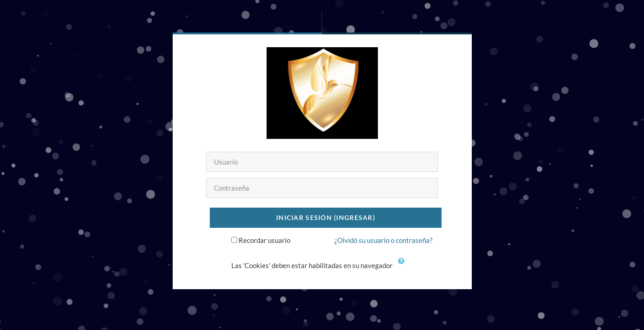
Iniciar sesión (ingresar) (326, 217)
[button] (403, 266)
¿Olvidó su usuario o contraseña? (383, 240)
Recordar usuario (265, 240)
